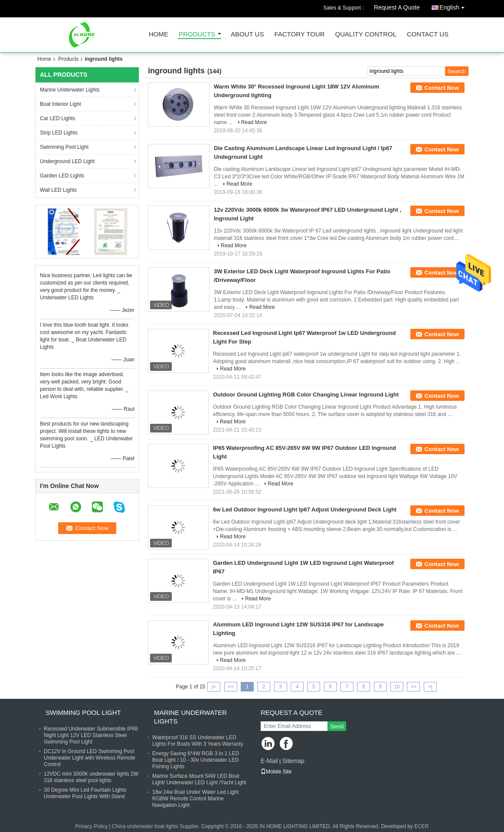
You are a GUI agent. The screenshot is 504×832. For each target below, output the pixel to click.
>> (413, 687)
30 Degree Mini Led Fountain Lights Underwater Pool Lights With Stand (85, 793)
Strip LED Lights (59, 133)
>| (430, 687)
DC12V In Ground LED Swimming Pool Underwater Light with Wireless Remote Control (90, 758)
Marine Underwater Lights (70, 90)
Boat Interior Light (61, 104)
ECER (421, 826)
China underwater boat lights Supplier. (157, 826)
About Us (247, 34)
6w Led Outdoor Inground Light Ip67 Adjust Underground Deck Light (305, 509)
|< (214, 687)
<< (231, 687)
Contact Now (442, 88)
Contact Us (428, 34)
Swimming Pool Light (64, 147)
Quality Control (366, 34)
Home (159, 34)
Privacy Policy (91, 826)
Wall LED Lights (58, 190)
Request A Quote (397, 7)
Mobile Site (276, 772)
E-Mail (269, 761)
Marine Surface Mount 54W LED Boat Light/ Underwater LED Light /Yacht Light (199, 779)
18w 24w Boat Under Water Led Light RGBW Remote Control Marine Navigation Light (195, 799)
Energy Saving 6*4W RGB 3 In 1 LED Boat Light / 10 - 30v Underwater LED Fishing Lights (196, 760)
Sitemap (293, 761)
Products (197, 34)
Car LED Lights (57, 118)
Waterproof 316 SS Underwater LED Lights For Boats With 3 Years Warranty (198, 741)
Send (337, 726)
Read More (254, 122)
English (454, 6)
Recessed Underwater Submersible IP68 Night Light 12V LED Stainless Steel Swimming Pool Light (91, 735)
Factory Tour (299, 34)
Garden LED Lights (62, 176)
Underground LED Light (67, 161)
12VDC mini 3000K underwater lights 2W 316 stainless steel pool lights (91, 777)
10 (397, 687)
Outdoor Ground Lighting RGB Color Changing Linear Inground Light (306, 395)
